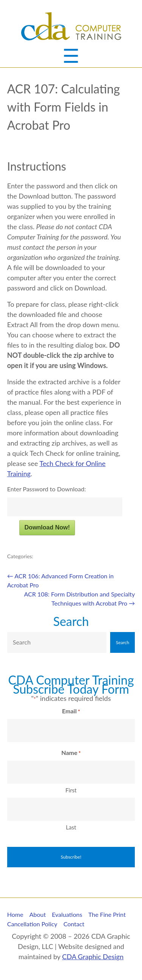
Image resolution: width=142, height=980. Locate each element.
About (37, 914)
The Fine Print (107, 914)
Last (71, 827)
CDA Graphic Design (93, 957)
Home (15, 914)
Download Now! (47, 527)
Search (71, 621)
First (71, 790)
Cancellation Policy (32, 924)
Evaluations (67, 914)
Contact (74, 924)
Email (71, 711)
